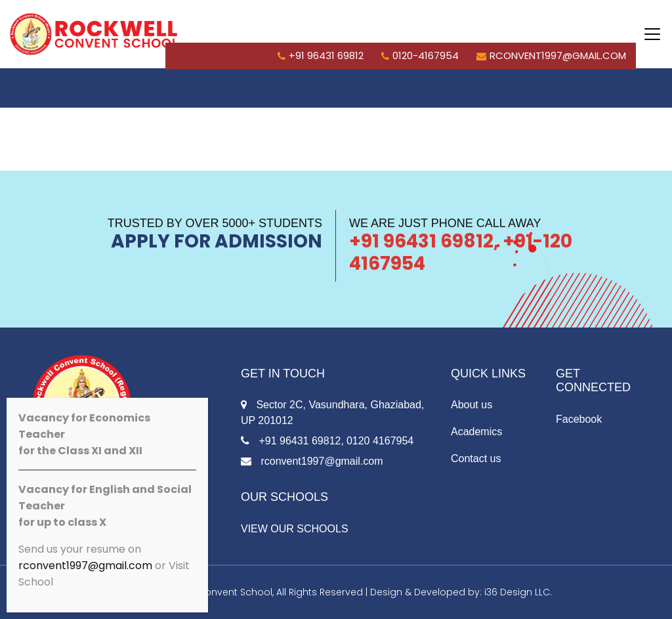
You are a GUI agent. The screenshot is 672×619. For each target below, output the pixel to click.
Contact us (476, 459)
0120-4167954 (420, 55)
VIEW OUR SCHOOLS (295, 529)
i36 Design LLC (517, 592)
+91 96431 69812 (321, 55)
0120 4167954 (380, 441)
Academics (476, 432)
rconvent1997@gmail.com (551, 55)
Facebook (579, 419)
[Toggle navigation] (652, 34)
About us (472, 405)
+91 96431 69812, (292, 441)
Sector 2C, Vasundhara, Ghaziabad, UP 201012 (332, 413)
